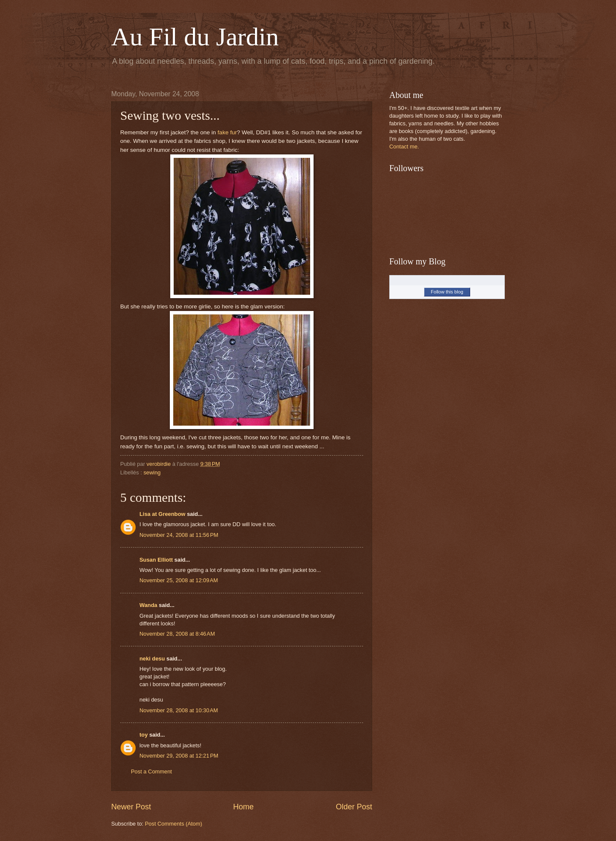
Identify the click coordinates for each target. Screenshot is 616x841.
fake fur (227, 132)
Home (243, 807)
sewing (152, 472)
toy (144, 735)
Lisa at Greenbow (162, 514)
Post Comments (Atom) (174, 824)
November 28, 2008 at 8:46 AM (177, 634)
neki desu (152, 659)
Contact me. (404, 147)
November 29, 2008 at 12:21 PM (179, 756)
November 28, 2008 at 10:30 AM (179, 710)
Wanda (148, 605)
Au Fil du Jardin (195, 37)
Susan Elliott (156, 560)
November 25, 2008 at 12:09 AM (179, 580)
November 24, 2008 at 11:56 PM (179, 535)
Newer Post (131, 807)
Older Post (354, 807)
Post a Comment (151, 771)
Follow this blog (447, 292)
